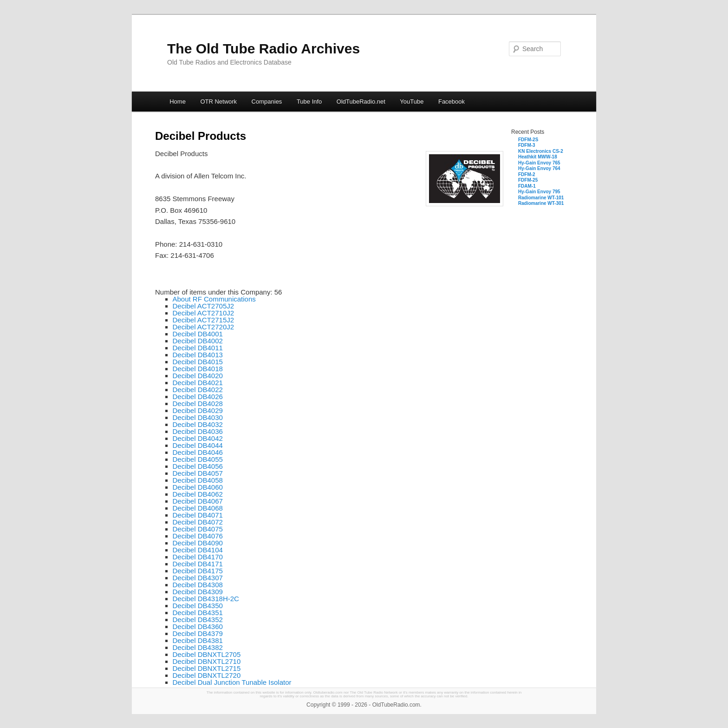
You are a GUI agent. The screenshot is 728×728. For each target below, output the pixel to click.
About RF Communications (214, 299)
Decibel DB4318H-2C (206, 599)
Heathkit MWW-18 (538, 157)
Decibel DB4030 (198, 417)
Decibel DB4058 (198, 480)
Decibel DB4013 (198, 355)
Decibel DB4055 (198, 459)
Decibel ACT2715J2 (204, 320)
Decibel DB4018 (198, 369)
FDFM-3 (527, 145)
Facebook (452, 102)
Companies (267, 102)
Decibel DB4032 (198, 424)
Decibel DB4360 (198, 626)
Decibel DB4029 (198, 410)
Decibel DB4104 (198, 550)
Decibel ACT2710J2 (204, 313)
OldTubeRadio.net (361, 102)
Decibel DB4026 (198, 397)
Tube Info (309, 102)
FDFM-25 (528, 180)
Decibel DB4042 (198, 438)
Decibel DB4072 (198, 522)
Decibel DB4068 (198, 508)
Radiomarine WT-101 (541, 198)
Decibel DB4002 (198, 341)
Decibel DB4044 (198, 445)
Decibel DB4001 (198, 334)
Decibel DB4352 (198, 620)
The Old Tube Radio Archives (263, 49)
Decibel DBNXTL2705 (207, 654)
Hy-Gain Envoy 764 (539, 168)
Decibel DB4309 (198, 592)
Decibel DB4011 (198, 348)
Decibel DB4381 (198, 640)
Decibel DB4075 (198, 529)
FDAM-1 (527, 186)
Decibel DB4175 (198, 571)
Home (178, 102)
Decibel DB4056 (198, 466)
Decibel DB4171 (198, 564)
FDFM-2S (528, 140)
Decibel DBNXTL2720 (207, 675)
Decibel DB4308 (198, 585)
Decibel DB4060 (198, 487)
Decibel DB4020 (198, 376)
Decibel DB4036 (198, 431)
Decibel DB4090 (198, 543)
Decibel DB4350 (198, 606)
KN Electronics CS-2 (541, 151)
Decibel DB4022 (198, 390)
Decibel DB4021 (198, 383)
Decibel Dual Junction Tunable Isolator (232, 682)
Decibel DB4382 (198, 647)
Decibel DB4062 (198, 494)
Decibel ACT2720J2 (204, 327)
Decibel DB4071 (198, 515)
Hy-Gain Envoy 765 (539, 163)
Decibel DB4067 (198, 501)
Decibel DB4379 (198, 633)
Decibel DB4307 (198, 578)
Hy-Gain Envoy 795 (539, 192)
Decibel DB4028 (198, 403)
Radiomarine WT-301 (541, 203)
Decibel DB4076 (198, 536)
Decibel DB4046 (198, 452)
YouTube (412, 102)
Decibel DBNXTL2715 (207, 668)
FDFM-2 (527, 174)
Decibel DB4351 (198, 613)
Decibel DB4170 (198, 557)
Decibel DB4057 (198, 473)
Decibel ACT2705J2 (204, 306)
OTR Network (218, 102)
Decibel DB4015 (198, 362)
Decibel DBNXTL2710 (207, 661)
